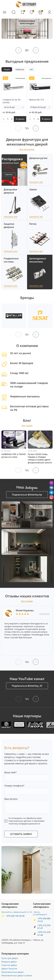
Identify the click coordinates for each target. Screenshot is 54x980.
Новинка (20, 69)
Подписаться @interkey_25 (27, 686)
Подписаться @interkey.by (27, 495)
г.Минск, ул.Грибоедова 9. (40, 913)
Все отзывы (27, 601)
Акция (7, 69)
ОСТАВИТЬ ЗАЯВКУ (21, 834)
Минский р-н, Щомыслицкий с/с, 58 (17, 912)
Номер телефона (14, 786)
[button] (18, 50)
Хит (32, 69)
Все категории (27, 149)
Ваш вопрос (11, 799)
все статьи (27, 426)
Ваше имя (11, 772)
